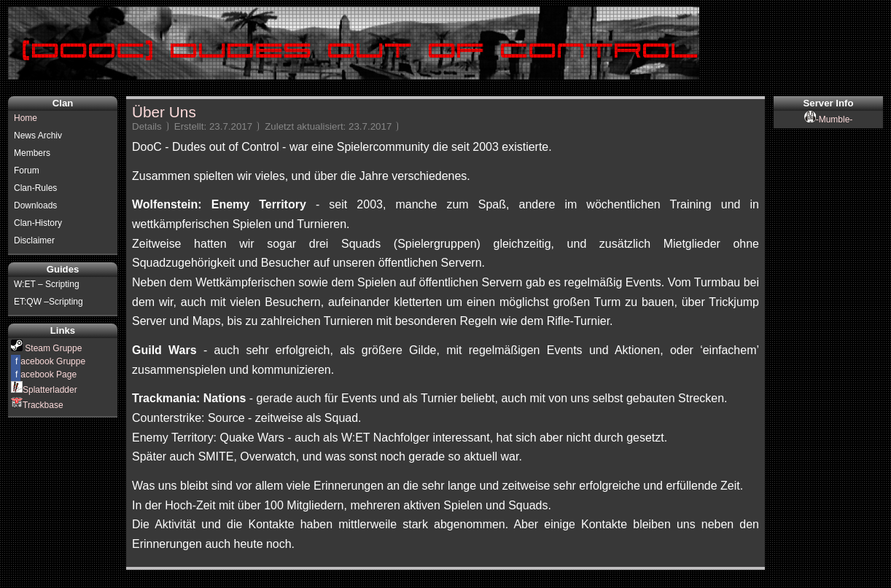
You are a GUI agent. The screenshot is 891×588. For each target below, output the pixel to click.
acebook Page (44, 375)
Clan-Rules (35, 188)
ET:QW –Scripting (48, 302)
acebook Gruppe (48, 361)
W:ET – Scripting (47, 284)
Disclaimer (34, 240)
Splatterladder (44, 390)
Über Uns (164, 112)
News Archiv (38, 136)
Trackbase (37, 405)
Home (26, 118)
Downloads (35, 205)
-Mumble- (829, 119)
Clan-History (38, 223)
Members (32, 153)
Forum (27, 170)
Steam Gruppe (46, 348)
